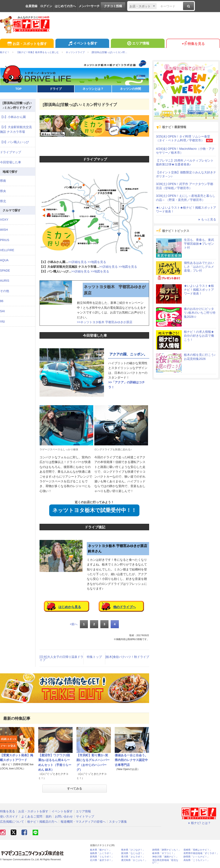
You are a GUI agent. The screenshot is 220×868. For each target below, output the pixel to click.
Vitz (2, 321)
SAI (2, 311)
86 (2, 301)
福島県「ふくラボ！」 (102, 853)
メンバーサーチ (89, 6)
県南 (3, 181)
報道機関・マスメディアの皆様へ (83, 822)
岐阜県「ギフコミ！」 (164, 853)
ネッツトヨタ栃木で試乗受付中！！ (94, 510)
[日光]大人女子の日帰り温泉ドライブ (61, 658)
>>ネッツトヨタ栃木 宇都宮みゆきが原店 (105, 322)
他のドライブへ (125, 607)
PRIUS (5, 240)
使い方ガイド (9, 816)
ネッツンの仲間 (130, 89)
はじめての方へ (65, 6)
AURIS (5, 281)
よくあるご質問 (32, 816)
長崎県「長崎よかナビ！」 (198, 850)
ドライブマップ (11, 152)
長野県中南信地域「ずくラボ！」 (201, 853)
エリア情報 (138, 44)
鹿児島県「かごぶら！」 (134, 860)
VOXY (4, 220)
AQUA (4, 260)
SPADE (5, 270)
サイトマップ (85, 816)
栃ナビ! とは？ (199, 823)
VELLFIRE (7, 250)
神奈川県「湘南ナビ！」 (165, 857)
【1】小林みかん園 (13, 117)
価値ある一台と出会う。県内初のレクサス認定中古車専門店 (131, 760)
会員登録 (31, 6)
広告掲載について (12, 822)
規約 (49, 816)
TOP (18, 89)
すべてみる (75, 789)
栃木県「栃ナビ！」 (101, 850)
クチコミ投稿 (113, 6)
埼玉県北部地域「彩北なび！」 (165, 861)
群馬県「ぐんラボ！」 (102, 857)
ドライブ (56, 89)
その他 (5, 291)
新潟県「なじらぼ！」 (133, 853)
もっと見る (207, 219)
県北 (3, 201)
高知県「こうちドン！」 (196, 860)
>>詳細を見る (78, 262)
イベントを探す (82, 44)
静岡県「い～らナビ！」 (196, 857)
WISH (4, 230)
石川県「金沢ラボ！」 (102, 860)
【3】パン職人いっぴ (14, 142)
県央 (3, 191)
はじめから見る (70, 607)
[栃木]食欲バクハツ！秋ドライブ (127, 657)
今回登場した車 (11, 162)
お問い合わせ (64, 816)
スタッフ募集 (118, 822)
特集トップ (94, 657)
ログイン (46, 6)
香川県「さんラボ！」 (133, 857)
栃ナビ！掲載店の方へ (42, 822)
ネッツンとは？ (93, 89)
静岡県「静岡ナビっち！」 (167, 850)
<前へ (74, 624)
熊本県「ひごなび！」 (133, 850)
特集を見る (193, 44)
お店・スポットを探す (27, 44)
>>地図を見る (97, 262)
